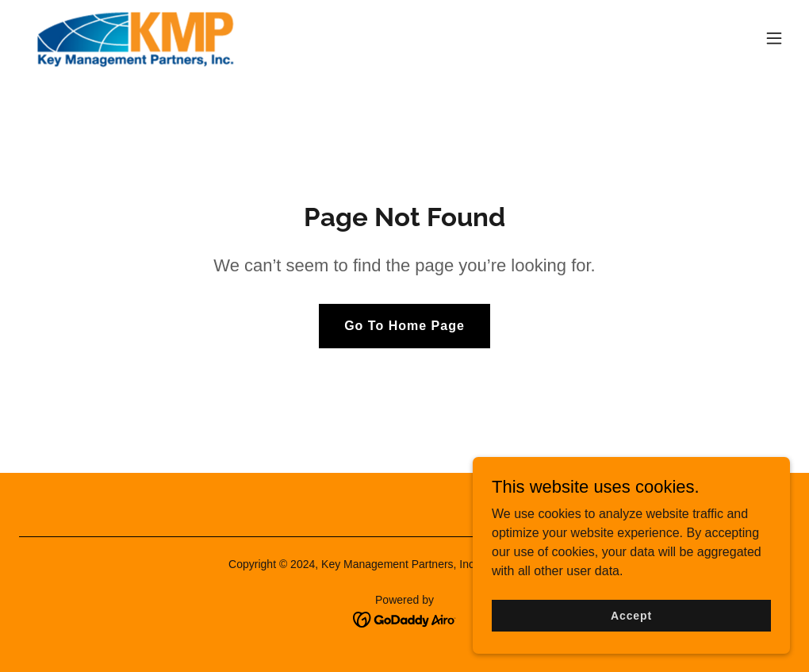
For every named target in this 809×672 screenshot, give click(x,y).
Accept (631, 615)
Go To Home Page (404, 326)
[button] (774, 38)
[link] (134, 38)
